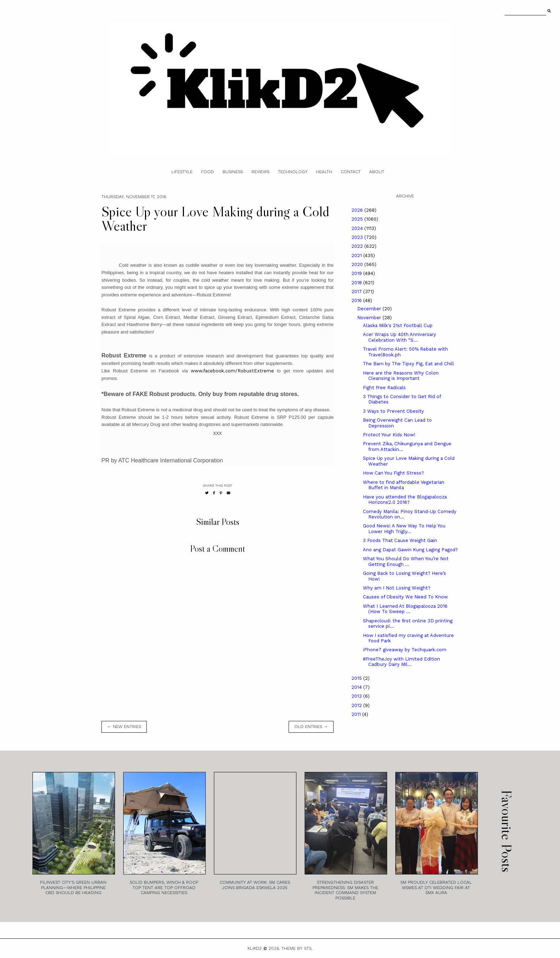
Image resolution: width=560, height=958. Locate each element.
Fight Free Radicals (384, 388)
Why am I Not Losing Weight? (397, 588)
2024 (358, 228)
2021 (357, 255)
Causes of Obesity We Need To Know (405, 597)
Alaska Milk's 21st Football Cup (398, 325)
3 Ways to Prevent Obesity (393, 411)
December (370, 309)
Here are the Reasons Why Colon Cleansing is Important (401, 376)
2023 (358, 237)
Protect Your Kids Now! (389, 435)
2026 (358, 210)
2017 (357, 292)
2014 (357, 687)
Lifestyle (182, 172)
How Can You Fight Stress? (393, 473)
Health (324, 172)
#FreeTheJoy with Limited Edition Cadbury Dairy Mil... (401, 662)
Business (233, 172)
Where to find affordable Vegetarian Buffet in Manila (404, 485)
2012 (357, 705)
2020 (358, 264)
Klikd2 (255, 948)
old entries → (311, 727)
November (370, 318)
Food (207, 172)
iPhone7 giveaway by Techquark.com (405, 650)
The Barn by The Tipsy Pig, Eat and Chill (408, 364)
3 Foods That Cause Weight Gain (400, 540)
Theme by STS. (297, 948)
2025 (358, 219)
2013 (357, 696)
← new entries (124, 727)
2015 (357, 678)
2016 (357, 300)
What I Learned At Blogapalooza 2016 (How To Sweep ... (405, 609)
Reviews (260, 172)
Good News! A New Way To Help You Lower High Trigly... (404, 529)
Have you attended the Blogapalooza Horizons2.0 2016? (405, 500)
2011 (357, 714)
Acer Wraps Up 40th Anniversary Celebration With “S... (399, 337)
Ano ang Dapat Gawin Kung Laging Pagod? (410, 550)
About (377, 172)
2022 (358, 246)
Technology (293, 172)
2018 (357, 283)
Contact (351, 172)
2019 (357, 273)
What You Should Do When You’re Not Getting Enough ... (406, 561)
